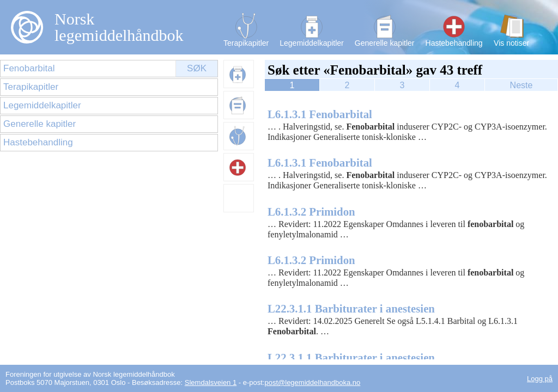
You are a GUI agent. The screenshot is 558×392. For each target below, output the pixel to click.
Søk (197, 68)
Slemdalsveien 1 (211, 382)
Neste (521, 85)
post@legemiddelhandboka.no (312, 382)
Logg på (540, 379)
